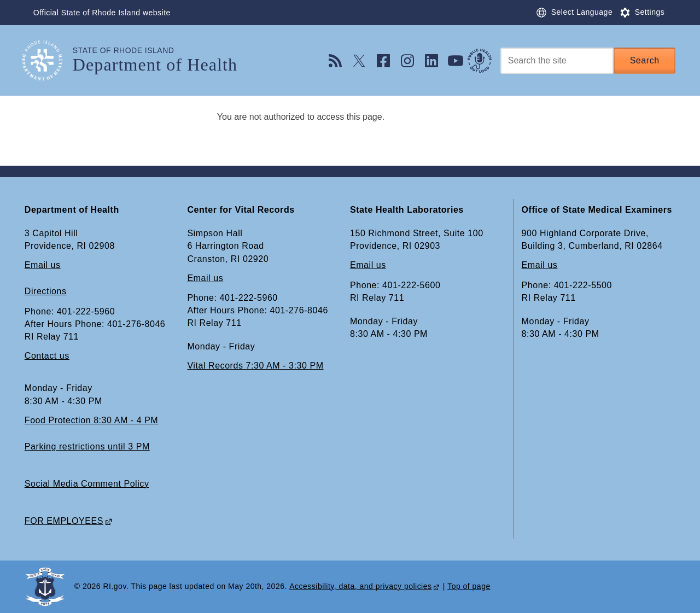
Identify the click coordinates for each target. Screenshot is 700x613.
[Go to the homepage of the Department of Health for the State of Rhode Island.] (49, 60)
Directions (46, 292)
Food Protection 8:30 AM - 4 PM (91, 420)
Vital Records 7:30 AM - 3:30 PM (255, 366)
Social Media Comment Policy (87, 484)
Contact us (47, 356)
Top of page (469, 587)
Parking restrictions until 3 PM (87, 446)
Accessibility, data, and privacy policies (360, 587)
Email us (43, 265)
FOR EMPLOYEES (64, 521)
